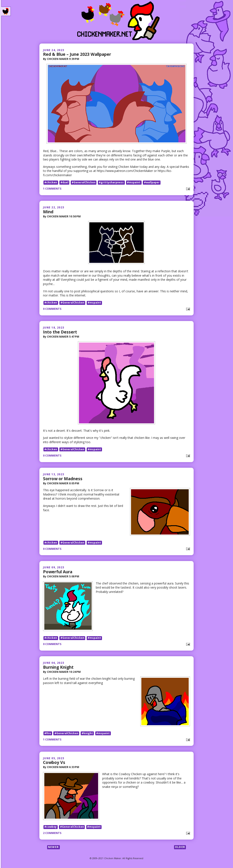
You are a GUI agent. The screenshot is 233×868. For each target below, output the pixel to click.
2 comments (52, 834)
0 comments (52, 309)
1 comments (52, 189)
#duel (64, 182)
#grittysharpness (111, 182)
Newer (53, 848)
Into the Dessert (60, 332)
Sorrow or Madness (63, 479)
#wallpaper (152, 182)
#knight (87, 734)
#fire (48, 734)
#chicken (51, 182)
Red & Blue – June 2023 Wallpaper (77, 54)
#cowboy (50, 827)
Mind (48, 212)
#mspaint (134, 182)
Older (180, 848)
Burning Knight (58, 667)
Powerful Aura (58, 572)
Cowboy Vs (54, 763)
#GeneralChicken (84, 182)
